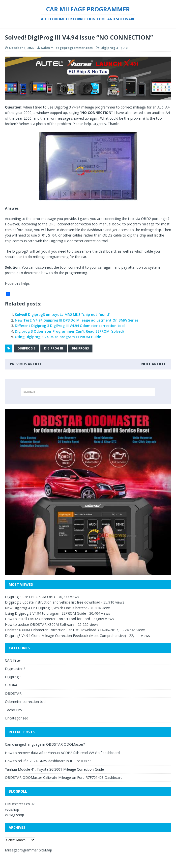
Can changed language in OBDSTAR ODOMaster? (45, 744)
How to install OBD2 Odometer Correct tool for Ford (47, 619)
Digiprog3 (80, 348)
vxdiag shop (15, 815)
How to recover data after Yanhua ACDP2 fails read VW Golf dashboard (62, 753)
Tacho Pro (13, 710)
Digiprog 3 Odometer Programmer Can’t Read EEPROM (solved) (69, 331)
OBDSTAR (13, 693)
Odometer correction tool (26, 702)
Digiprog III (54, 348)
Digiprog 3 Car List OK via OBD (30, 597)
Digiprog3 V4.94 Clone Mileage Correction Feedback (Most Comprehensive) (65, 636)
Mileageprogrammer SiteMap (29, 850)
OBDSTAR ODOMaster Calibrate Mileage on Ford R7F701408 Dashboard (64, 777)
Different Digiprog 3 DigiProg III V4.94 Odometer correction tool (70, 326)
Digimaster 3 (15, 669)
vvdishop (12, 809)
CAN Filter (13, 660)
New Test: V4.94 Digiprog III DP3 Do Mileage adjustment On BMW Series (77, 320)
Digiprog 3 (109, 48)
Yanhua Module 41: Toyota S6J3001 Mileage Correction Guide (54, 769)
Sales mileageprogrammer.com (67, 48)
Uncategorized (17, 718)
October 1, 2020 (22, 48)
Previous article (26, 364)
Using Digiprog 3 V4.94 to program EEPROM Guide (58, 337)
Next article (154, 364)
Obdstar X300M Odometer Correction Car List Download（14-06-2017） (63, 630)
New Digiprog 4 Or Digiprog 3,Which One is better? (46, 608)
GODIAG (12, 685)
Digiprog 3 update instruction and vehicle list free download (53, 602)
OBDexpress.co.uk (20, 804)
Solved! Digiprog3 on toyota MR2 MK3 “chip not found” (63, 315)
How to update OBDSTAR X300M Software (40, 624)
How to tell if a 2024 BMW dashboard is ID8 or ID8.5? (48, 761)
